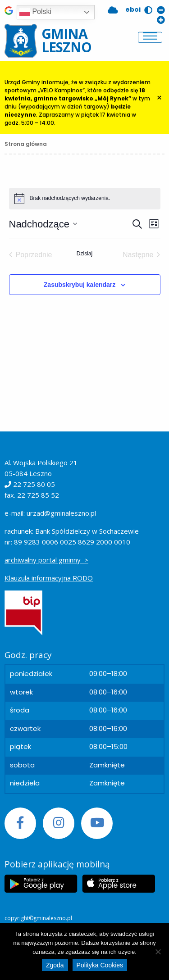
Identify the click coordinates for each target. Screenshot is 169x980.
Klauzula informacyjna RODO (49, 578)
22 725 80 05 (34, 484)
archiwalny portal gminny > (46, 560)
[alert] (85, 199)
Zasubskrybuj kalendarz (80, 285)
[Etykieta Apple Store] (119, 884)
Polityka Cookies (100, 965)
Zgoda (55, 965)
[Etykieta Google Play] (41, 884)
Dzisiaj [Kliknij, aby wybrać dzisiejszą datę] (84, 254)
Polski (35, 12)
